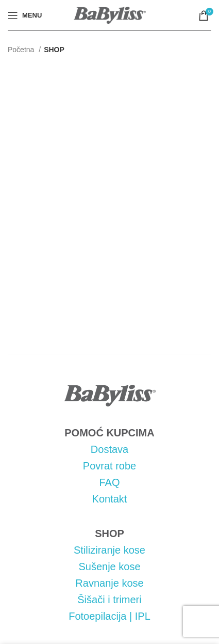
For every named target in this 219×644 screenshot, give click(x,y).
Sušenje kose (109, 567)
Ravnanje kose (109, 583)
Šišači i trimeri (109, 600)
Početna (22, 50)
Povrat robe (109, 466)
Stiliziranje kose (109, 550)
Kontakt (110, 499)
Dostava (109, 449)
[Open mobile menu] (25, 15)
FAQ (109, 482)
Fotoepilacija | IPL (109, 616)
